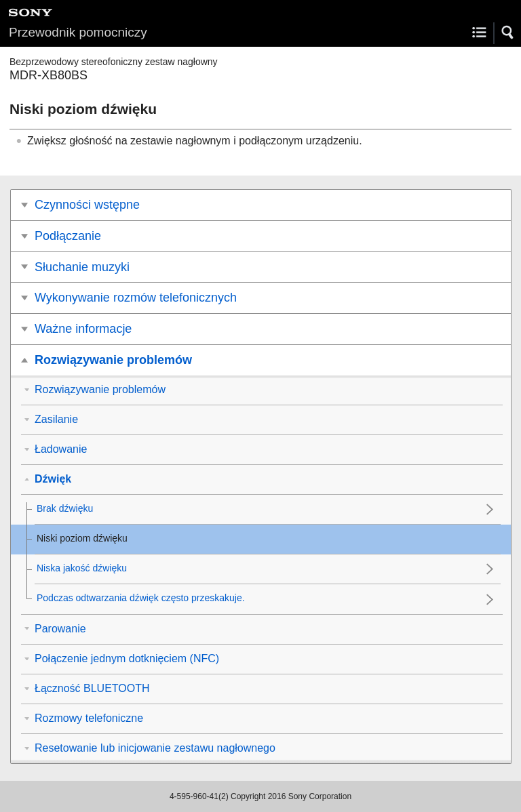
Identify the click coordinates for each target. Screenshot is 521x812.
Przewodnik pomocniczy (78, 32)
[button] (508, 33)
